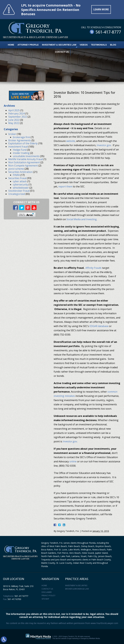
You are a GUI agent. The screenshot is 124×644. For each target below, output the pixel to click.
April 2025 (14, 110)
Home (11, 45)
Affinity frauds (93, 268)
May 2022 (14, 123)
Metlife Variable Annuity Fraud (26, 159)
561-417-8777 (21, 596)
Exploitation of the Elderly (23, 143)
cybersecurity (20, 185)
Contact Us (62, 52)
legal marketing (73, 638)
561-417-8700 (14, 599)
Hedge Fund (20, 150)
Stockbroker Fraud (19, 191)
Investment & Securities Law (59, 45)
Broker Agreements (20, 140)
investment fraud (18, 147)
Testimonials (99, 45)
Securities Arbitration (20, 172)
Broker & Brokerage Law (77, 589)
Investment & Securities (76, 586)
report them (65, 186)
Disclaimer (47, 592)
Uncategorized (17, 194)
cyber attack (20, 181)
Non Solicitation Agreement (24, 162)
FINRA (16, 175)
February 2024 (16, 114)
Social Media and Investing (82, 219)
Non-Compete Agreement (23, 166)
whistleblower (21, 188)
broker (12, 134)
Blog (113, 45)
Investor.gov (104, 145)
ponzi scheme (16, 169)
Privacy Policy (48, 596)
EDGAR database (99, 326)
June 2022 (14, 120)
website (71, 141)
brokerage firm (21, 137)
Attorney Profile (28, 45)
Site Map (45, 599)
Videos (84, 45)
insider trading (21, 153)
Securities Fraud (17, 178)
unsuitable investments (26, 156)
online (73, 461)
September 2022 (18, 117)
